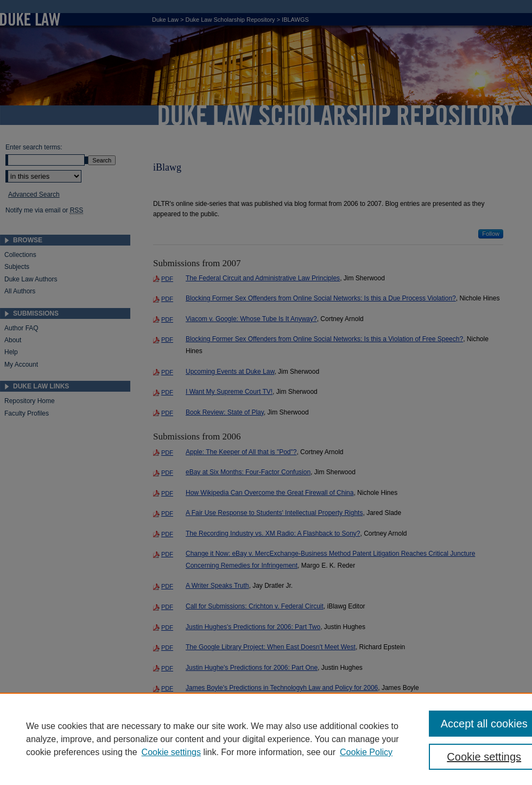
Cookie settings (171, 752)
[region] (266, 739)
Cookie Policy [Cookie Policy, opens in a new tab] (366, 752)
